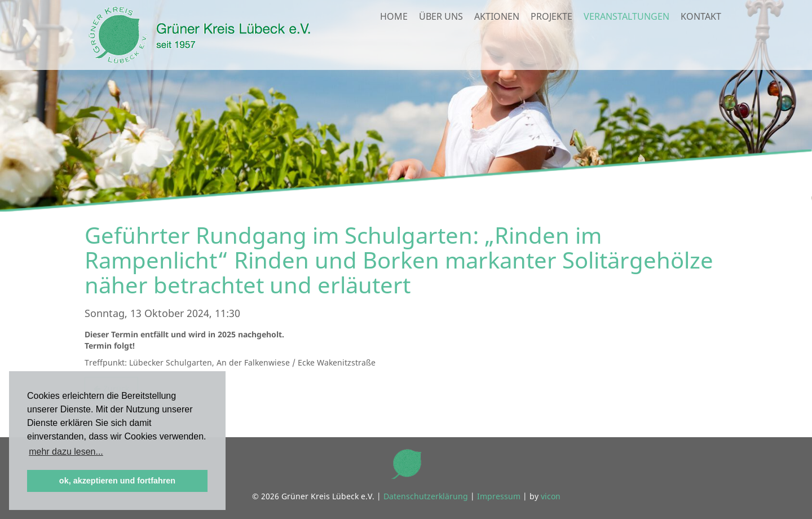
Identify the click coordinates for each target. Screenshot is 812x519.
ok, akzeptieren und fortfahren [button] (117, 481)
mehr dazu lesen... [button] (66, 452)
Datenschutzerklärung (426, 496)
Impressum (499, 496)
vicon (551, 496)
